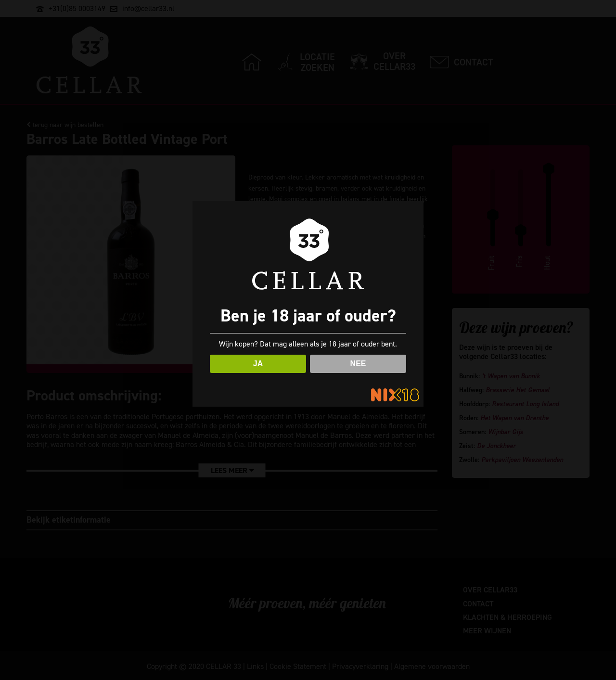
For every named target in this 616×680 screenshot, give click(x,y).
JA (258, 364)
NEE (358, 364)
